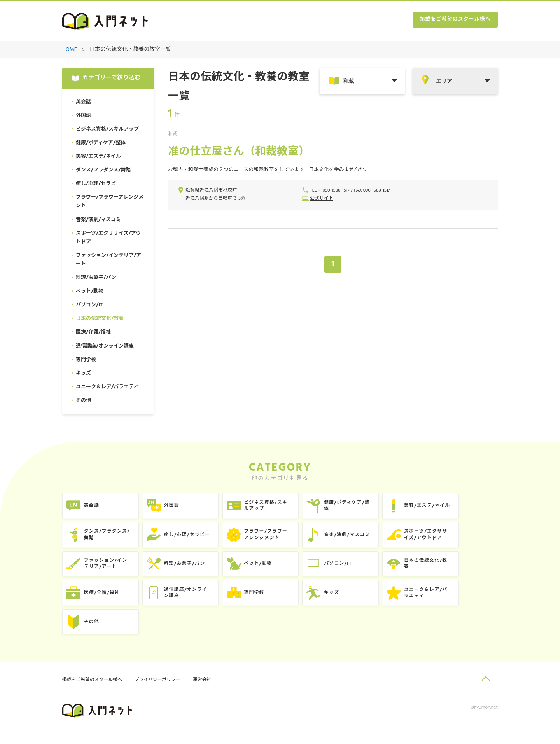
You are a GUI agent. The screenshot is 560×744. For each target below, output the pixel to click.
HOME (70, 50)
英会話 (95, 507)
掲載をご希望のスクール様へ (451, 22)
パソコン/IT (365, 571)
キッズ (358, 603)
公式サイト (322, 199)
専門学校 (273, 603)
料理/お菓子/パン (197, 571)
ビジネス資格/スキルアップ (286, 507)
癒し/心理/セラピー (199, 539)
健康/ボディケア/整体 (375, 507)
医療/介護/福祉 (106, 603)
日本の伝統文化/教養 (462, 571)
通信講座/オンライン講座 (198, 603)
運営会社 (213, 694)
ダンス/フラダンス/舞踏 (111, 539)
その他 (95, 635)
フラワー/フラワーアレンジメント (286, 539)
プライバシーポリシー (166, 694)
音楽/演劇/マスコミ (375, 539)
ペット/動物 (277, 571)
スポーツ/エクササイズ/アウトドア (461, 539)
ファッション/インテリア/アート (110, 571)
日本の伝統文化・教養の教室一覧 (130, 50)
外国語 (183, 507)
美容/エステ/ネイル (463, 507)
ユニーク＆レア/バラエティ (462, 603)
